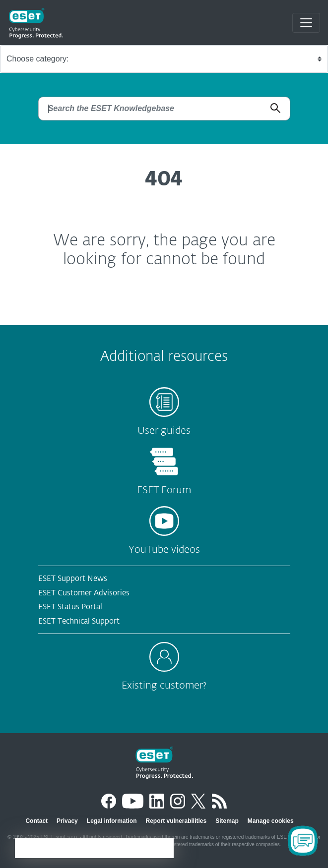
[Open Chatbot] (303, 841)
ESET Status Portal (70, 607)
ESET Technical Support (79, 621)
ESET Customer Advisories (84, 593)
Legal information (112, 821)
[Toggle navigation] (306, 23)
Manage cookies (271, 821)
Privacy (67, 821)
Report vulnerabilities (176, 821)
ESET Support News (73, 579)
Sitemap (227, 821)
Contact (36, 821)
